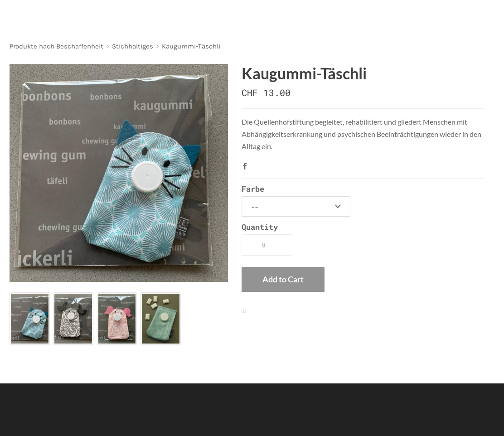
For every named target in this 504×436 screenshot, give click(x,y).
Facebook (247, 166)
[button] (283, 280)
